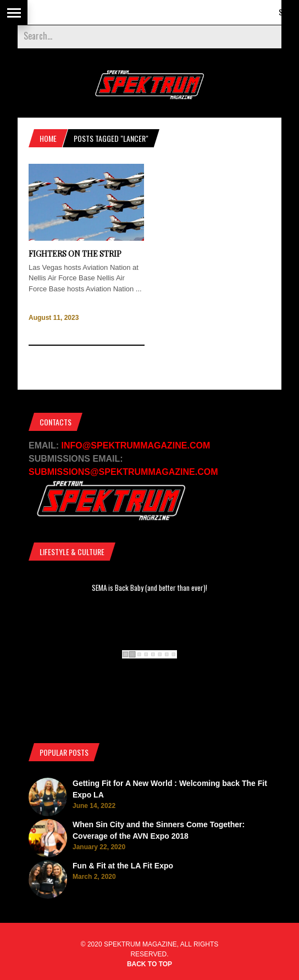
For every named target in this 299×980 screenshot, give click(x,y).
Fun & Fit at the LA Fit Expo (123, 866)
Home (48, 138)
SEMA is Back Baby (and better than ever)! (149, 588)
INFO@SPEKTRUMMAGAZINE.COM (136, 445)
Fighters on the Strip (75, 254)
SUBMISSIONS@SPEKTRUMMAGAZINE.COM (123, 472)
